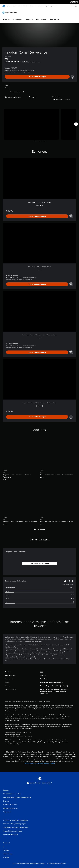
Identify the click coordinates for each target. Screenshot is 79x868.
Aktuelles (6, 19)
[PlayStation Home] (4, 6)
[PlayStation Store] (10, 12)
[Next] (76, 124)
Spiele (9, 6)
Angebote (29, 19)
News (40, 6)
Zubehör (33, 6)
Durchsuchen (54, 19)
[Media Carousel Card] (31, 124)
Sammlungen (18, 19)
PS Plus (25, 6)
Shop (46, 6)
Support (52, 6)
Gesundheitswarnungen (12, 734)
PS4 (19, 6)
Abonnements (41, 19)
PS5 (14, 6)
